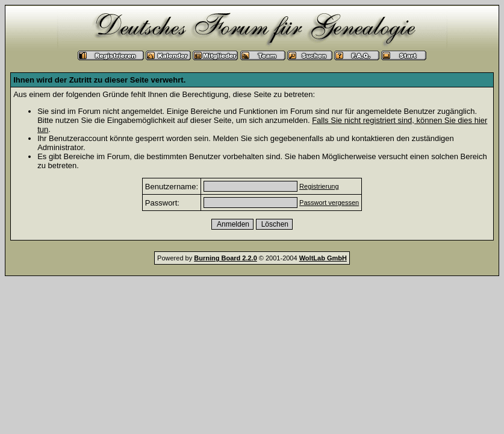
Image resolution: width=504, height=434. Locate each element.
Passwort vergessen (329, 203)
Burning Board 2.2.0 (226, 258)
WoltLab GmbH (323, 258)
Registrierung (319, 186)
